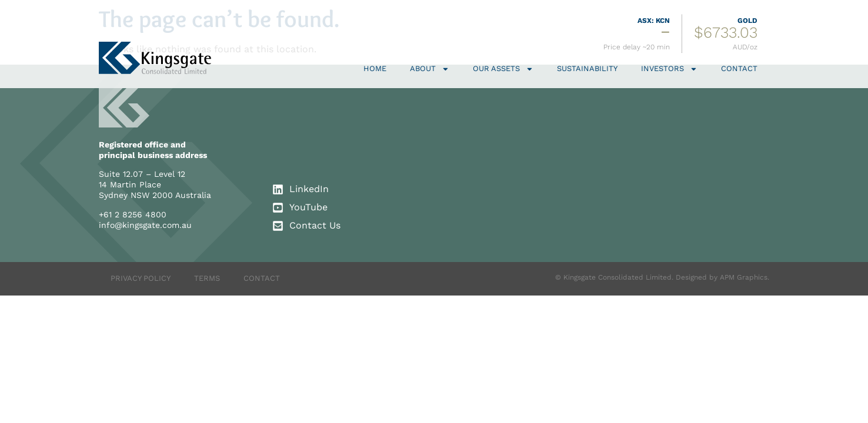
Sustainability (587, 68)
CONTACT (262, 278)
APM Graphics (744, 277)
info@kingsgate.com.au (145, 225)
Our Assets (503, 69)
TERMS (207, 278)
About (430, 69)
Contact (739, 68)
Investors (669, 69)
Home (375, 68)
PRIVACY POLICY (141, 278)
